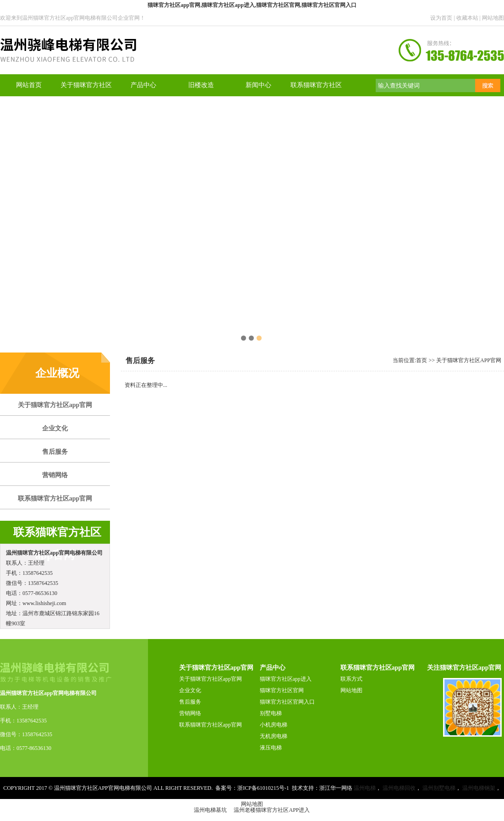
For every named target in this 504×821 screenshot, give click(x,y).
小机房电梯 (274, 725)
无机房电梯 (274, 736)
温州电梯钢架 (479, 788)
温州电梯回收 (399, 788)
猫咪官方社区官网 (282, 690)
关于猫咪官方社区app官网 (469, 360)
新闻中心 (258, 85)
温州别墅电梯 (439, 788)
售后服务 (190, 702)
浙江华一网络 (336, 788)
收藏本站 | (469, 18)
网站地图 (493, 18)
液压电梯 (271, 748)
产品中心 (143, 85)
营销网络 (190, 713)
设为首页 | (443, 18)
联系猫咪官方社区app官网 (211, 725)
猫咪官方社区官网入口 (287, 702)
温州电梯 (365, 788)
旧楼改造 (201, 85)
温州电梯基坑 (210, 810)
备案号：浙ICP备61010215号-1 (252, 788)
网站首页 (29, 85)
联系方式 (351, 679)
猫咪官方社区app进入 (286, 679)
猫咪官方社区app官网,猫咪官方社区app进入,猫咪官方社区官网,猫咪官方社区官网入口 (252, 5)
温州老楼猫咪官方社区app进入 (272, 810)
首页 (422, 360)
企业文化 (190, 690)
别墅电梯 (271, 713)
